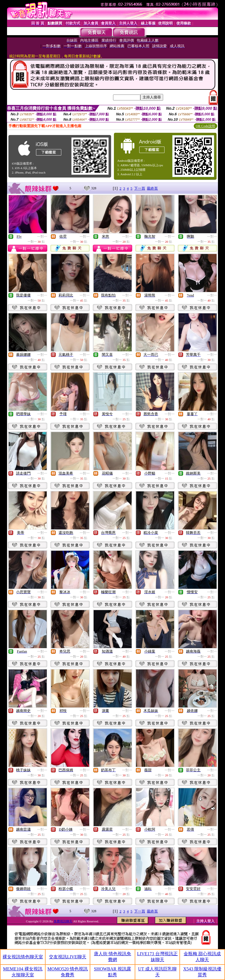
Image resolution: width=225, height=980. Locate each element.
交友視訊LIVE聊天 (67, 957)
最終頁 (152, 188)
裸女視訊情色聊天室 (23, 957)
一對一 (42, 237)
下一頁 (140, 188)
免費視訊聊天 (63, 921)
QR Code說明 (205, 126)
